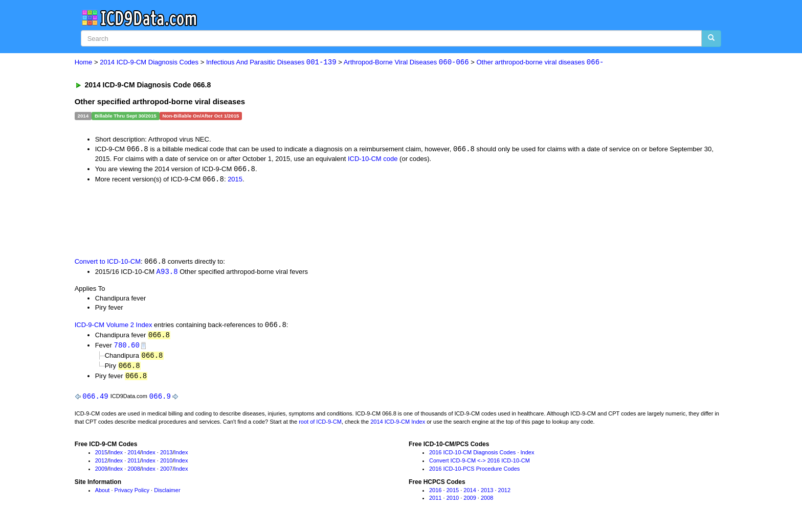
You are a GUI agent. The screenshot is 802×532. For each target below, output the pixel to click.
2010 (166, 464)
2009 (101, 472)
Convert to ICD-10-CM (108, 263)
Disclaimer (167, 494)
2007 (166, 472)
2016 (435, 494)
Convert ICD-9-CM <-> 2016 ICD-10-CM (480, 464)
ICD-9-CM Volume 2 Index (114, 327)
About (103, 494)
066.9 (160, 400)
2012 (101, 464)
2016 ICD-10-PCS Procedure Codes (474, 472)
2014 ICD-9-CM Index (398, 425)
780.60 (127, 347)
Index (116, 456)
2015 (235, 180)
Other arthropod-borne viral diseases (540, 63)
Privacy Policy (132, 494)
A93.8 (167, 273)
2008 (133, 472)
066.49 (95, 400)
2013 (166, 456)
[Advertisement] (257, 221)
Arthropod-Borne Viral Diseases (406, 63)
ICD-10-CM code (373, 159)
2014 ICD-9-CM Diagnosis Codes (149, 63)
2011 (133, 464)
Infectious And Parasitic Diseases (271, 63)
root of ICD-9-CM (320, 425)
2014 (133, 456)
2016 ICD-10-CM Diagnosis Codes (472, 456)
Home (84, 63)
